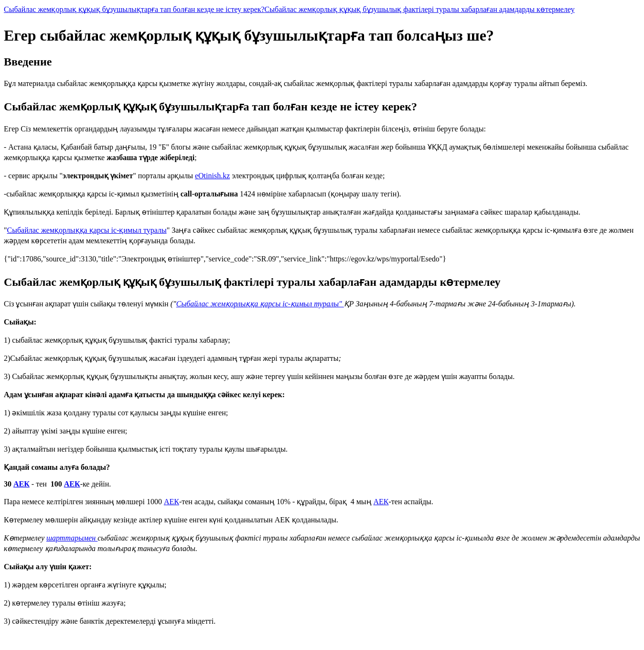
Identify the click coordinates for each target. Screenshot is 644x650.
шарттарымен (72, 538)
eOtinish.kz (212, 176)
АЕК (21, 484)
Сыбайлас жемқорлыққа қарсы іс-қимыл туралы (87, 230)
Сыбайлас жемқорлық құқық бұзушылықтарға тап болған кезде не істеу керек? (134, 9)
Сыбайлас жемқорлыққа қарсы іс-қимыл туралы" (260, 304)
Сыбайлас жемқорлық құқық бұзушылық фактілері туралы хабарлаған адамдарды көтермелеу (420, 9)
